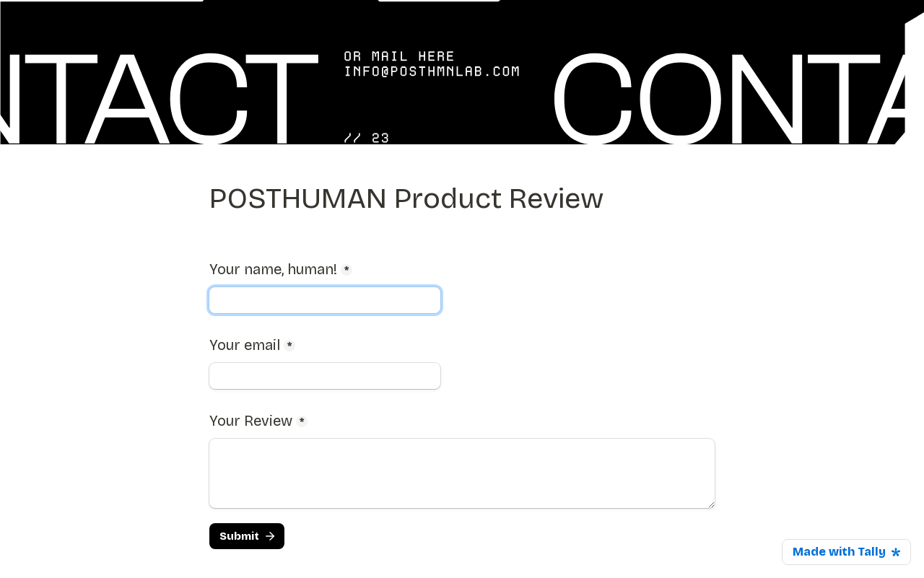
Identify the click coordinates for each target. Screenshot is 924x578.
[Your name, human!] (325, 300)
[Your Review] (462, 473)
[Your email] (325, 376)
